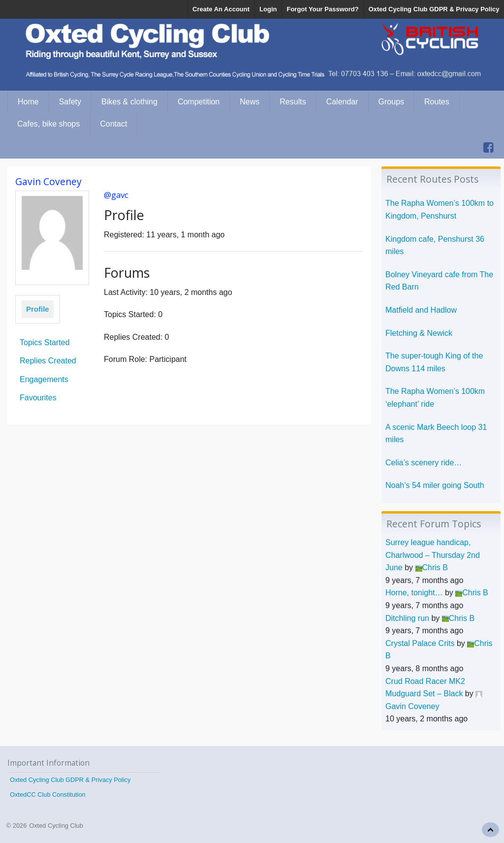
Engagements (44, 379)
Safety (70, 102)
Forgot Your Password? (322, 9)
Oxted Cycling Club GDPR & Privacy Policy (434, 9)
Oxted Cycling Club (56, 826)
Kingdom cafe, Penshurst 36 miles (435, 245)
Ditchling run (407, 618)
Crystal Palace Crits (420, 643)
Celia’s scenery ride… (424, 463)
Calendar (342, 102)
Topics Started (45, 342)
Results (293, 102)
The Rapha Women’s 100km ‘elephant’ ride (435, 398)
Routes (437, 102)
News (250, 102)
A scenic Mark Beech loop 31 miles (436, 434)
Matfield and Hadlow (421, 310)
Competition (199, 102)
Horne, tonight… (414, 593)
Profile (38, 309)
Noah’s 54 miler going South (435, 485)
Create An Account (221, 9)
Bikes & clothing (129, 102)
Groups (391, 102)
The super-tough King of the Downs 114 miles (434, 362)
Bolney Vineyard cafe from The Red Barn (439, 281)
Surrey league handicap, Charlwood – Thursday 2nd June (433, 555)
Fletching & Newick (419, 333)
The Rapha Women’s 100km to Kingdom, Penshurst (440, 210)
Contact (113, 124)
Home (28, 102)
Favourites (38, 398)
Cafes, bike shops (48, 124)
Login (268, 9)
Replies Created (48, 361)
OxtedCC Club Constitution (48, 794)
